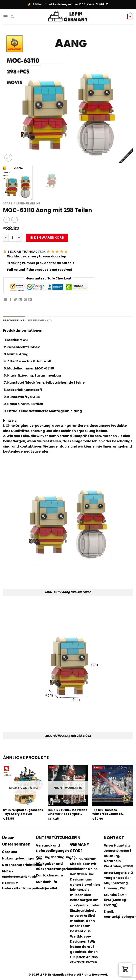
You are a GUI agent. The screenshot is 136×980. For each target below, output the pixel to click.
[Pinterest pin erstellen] (25, 300)
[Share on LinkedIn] (30, 300)
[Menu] (5, 16)
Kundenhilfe (46, 882)
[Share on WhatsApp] (5, 300)
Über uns (9, 852)
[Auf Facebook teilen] (10, 300)
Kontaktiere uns (50, 875)
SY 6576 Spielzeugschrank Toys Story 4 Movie (23, 812)
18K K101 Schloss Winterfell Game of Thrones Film (107, 812)
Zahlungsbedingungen (56, 857)
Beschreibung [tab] (14, 320)
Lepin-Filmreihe (28, 204)
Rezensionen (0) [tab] (40, 320)
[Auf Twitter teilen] (15, 300)
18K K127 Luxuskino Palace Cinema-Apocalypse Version (67, 812)
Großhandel (47, 888)
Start (8, 204)
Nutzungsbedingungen (22, 858)
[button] (125, 969)
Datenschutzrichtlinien (22, 865)
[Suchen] (12, 17)
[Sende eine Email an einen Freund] (20, 300)
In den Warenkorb (47, 238)
